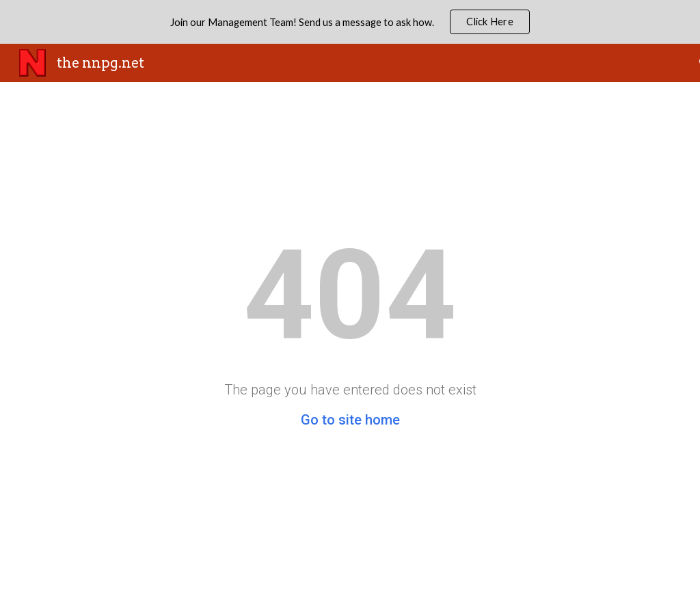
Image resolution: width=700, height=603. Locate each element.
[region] (350, 22)
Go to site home (350, 420)
